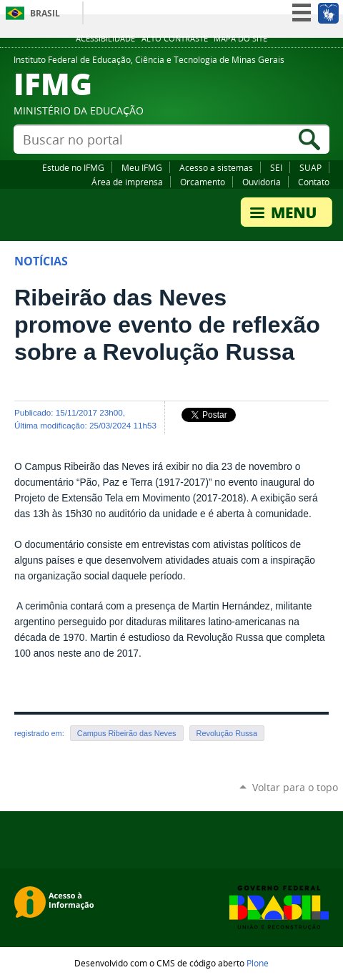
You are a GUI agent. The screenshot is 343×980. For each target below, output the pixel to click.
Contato (314, 182)
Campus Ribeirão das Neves (127, 733)
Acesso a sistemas (216, 167)
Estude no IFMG (73, 167)
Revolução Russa (227, 733)
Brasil (45, 13)
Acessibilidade (105, 39)
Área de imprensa (127, 182)
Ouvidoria (262, 182)
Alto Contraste (175, 39)
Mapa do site (240, 39)
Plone (258, 963)
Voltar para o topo (295, 787)
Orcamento (203, 182)
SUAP (310, 167)
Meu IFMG (142, 167)
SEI (276, 167)
